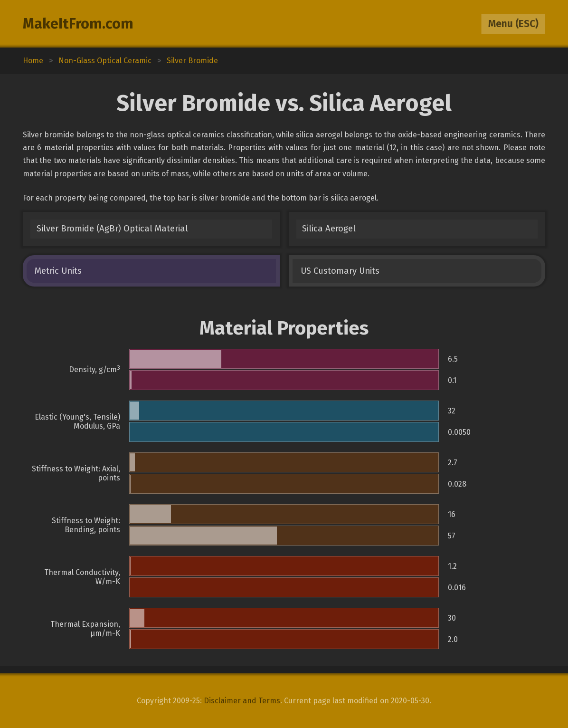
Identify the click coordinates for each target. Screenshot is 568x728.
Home (33, 61)
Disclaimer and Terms (242, 701)
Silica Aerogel (329, 229)
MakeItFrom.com (78, 24)
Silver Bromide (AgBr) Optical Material (112, 229)
